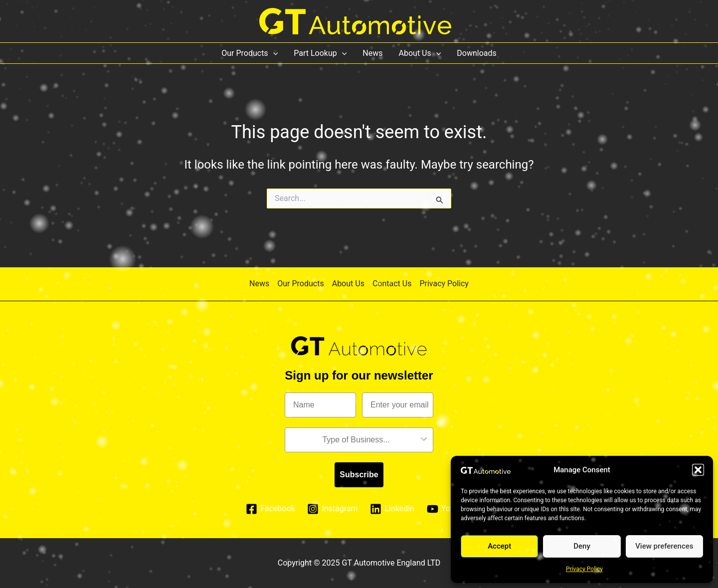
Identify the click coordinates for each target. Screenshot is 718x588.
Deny (582, 546)
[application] (273, 53)
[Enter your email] (398, 405)
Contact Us (392, 284)
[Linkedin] (392, 509)
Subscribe (359, 475)
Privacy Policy (584, 569)
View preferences (664, 546)
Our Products (250, 53)
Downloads (476, 53)
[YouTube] (449, 509)
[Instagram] (333, 509)
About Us (420, 53)
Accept (499, 546)
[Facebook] (270, 509)
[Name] (320, 405)
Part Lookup (320, 53)
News (372, 53)
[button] (698, 470)
